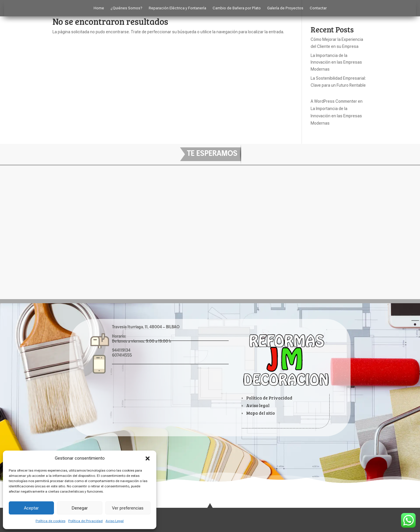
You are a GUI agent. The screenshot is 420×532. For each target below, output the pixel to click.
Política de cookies (50, 521)
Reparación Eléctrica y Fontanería (177, 8)
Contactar (318, 8)
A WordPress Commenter (334, 101)
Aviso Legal (115, 521)
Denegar (80, 508)
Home (99, 8)
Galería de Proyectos (285, 8)
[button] (148, 458)
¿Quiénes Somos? (126, 8)
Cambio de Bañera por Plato (237, 8)
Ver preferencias (128, 508)
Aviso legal (258, 405)
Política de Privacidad (85, 521)
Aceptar (31, 508)
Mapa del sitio (260, 413)
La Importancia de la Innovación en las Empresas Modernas (336, 62)
